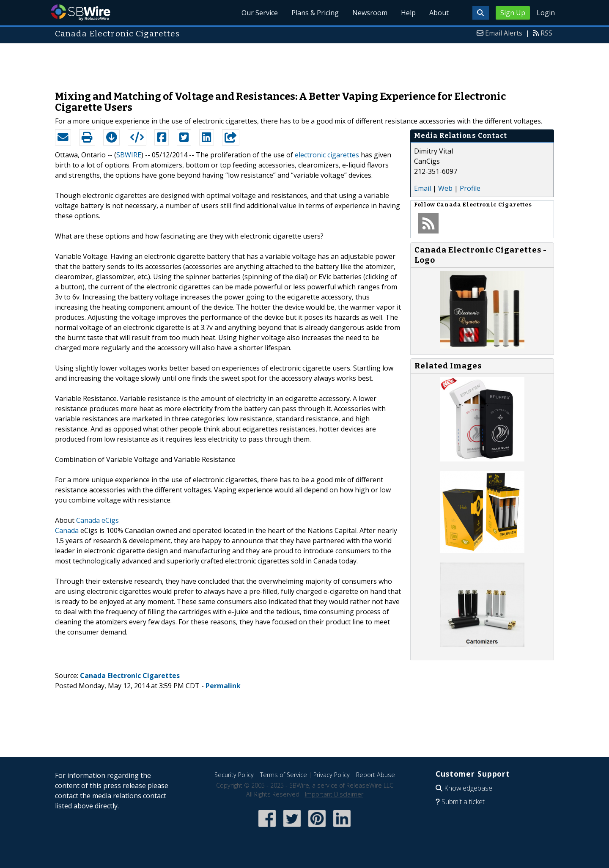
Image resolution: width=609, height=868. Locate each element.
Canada (67, 530)
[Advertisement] (304, 63)
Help (408, 13)
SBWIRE (129, 155)
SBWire (81, 12)
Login (546, 13)
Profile (470, 188)
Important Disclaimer (334, 794)
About (439, 13)
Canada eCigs (97, 520)
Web (445, 188)
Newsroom (370, 13)
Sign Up (513, 13)
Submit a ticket (463, 802)
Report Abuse (376, 775)
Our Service (260, 13)
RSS (546, 33)
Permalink (223, 686)
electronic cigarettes (327, 155)
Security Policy (234, 775)
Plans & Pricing (315, 13)
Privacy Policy (332, 775)
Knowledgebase (468, 788)
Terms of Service (284, 775)
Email (422, 188)
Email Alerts (504, 33)
